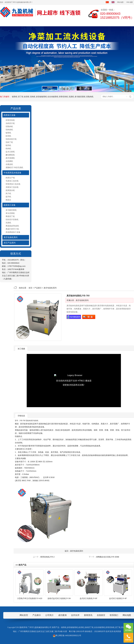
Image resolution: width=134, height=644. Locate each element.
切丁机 (21, 97)
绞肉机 (8, 149)
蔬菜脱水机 (10, 190)
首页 (8, 23)
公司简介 (25, 23)
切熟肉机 (90, 97)
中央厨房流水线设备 (12, 173)
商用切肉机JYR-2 (47, 557)
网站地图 (120, 2)
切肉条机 (9, 130)
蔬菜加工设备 (10, 205)
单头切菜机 (10, 213)
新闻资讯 (59, 23)
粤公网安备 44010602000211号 (67, 635)
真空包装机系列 (11, 237)
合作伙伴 (75, 615)
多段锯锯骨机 (41, 97)
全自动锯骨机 (53, 97)
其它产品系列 (10, 243)
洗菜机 (71, 97)
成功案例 (75, 23)
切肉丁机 (9, 142)
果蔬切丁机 (10, 216)
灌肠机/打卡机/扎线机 (14, 167)
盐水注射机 (10, 152)
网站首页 (24, 615)
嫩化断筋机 (10, 155)
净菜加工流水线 (12, 187)
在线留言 (92, 23)
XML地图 (129, 2)
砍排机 (27, 97)
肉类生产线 (10, 178)
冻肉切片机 (10, 123)
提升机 (8, 197)
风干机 (8, 193)
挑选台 (8, 200)
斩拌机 (8, 145)
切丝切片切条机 (12, 219)
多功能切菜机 (80, 97)
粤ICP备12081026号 (77, 631)
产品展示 (42, 23)
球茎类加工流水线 (13, 184)
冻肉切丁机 (89, 627)
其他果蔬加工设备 (13, 232)
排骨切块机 (63, 97)
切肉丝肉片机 (11, 139)
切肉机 (33, 97)
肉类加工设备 (10, 115)
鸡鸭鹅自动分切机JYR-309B (108, 557)
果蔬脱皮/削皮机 (12, 226)
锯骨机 (15, 97)
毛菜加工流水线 (12, 181)
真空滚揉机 (10, 158)
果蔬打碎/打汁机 (12, 229)
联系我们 (109, 23)
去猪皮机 (9, 164)
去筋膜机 (9, 161)
